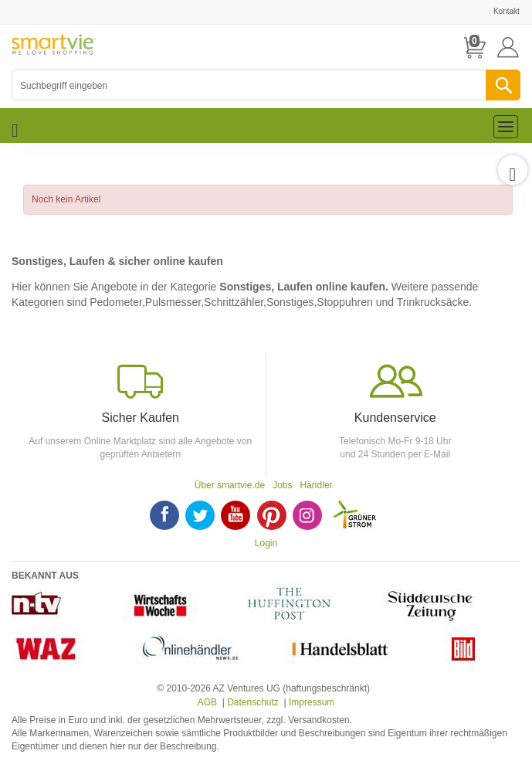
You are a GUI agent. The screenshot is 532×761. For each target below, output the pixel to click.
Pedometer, (117, 302)
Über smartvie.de (230, 485)
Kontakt (507, 11)
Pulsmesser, (175, 302)
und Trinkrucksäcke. (424, 302)
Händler (317, 485)
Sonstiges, (291, 302)
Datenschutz (253, 702)
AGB (207, 702)
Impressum (312, 702)
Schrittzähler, (235, 302)
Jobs (282, 485)
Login (266, 543)
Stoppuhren (344, 302)
